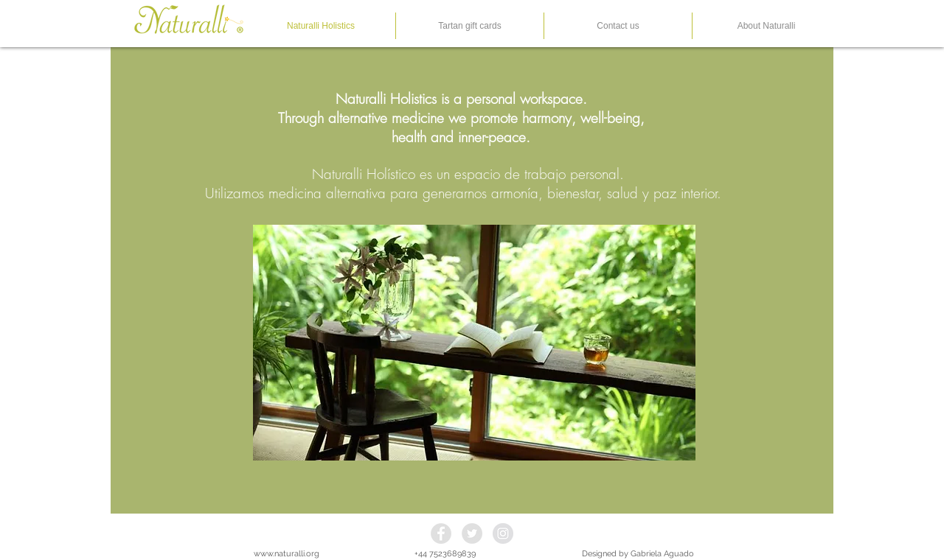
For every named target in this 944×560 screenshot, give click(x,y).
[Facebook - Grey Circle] (441, 533)
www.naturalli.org (287, 554)
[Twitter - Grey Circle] (472, 533)
